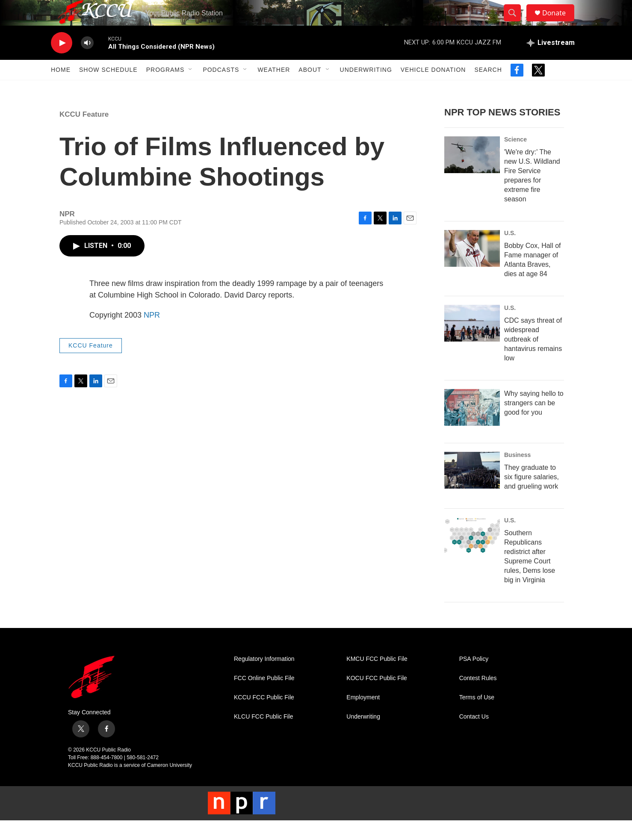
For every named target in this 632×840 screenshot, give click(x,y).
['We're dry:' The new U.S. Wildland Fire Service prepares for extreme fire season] (472, 174)
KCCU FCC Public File (264, 717)
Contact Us (474, 736)
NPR (152, 334)
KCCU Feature (84, 134)
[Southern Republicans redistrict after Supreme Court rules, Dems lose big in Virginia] (472, 555)
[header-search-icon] (516, 23)
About (310, 89)
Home (61, 89)
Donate (559, 22)
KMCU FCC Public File (377, 678)
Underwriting (366, 89)
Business (517, 474)
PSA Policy (474, 678)
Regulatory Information (264, 678)
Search (488, 89)
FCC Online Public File (264, 697)
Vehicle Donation (433, 89)
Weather (274, 89)
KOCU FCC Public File (377, 697)
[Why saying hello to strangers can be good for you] (472, 427)
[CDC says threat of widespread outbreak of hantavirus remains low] (472, 342)
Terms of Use (477, 717)
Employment (363, 717)
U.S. (510, 252)
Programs (165, 89)
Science (515, 159)
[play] (62, 62)
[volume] (87, 62)
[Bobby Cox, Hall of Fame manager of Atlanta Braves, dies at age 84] (472, 268)
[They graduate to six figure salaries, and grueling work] (472, 489)
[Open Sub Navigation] (191, 89)
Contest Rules (478, 697)
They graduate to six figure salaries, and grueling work (532, 496)
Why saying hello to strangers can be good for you (534, 422)
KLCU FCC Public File (263, 736)
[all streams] (551, 62)
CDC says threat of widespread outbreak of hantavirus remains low (533, 358)
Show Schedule (108, 89)
